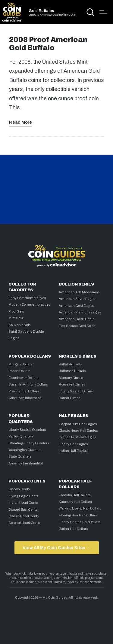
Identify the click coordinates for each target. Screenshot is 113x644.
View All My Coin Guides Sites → (56, 548)
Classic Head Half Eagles (78, 431)
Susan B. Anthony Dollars (28, 384)
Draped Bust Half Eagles (77, 437)
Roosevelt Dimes (72, 384)
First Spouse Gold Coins (77, 326)
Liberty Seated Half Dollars (79, 522)
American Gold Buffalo (77, 319)
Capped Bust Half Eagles (78, 424)
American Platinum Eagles (80, 312)
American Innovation (25, 398)
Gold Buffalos (41, 11)
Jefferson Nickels (72, 371)
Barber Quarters (21, 436)
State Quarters (20, 456)
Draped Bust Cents (23, 509)
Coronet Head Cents (24, 523)
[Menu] (103, 12)
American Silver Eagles (77, 299)
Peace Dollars (19, 371)
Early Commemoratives (27, 298)
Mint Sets (16, 318)
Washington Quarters (25, 450)
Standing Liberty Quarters (29, 443)
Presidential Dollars (24, 391)
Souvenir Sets (19, 325)
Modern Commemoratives (29, 304)
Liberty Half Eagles (73, 444)
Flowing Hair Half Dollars (78, 515)
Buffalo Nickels (70, 364)
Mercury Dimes (71, 378)
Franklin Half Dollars (75, 495)
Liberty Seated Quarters (27, 430)
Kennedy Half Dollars (75, 502)
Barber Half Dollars (73, 529)
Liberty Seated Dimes (76, 391)
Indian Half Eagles (73, 451)
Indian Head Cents (23, 503)
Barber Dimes (69, 398)
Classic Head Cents (24, 516)
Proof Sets (16, 311)
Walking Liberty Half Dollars (80, 508)
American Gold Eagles (77, 306)
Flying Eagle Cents (23, 496)
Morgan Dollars (20, 364)
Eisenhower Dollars (23, 378)
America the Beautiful (26, 463)
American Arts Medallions (79, 292)
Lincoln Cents (19, 489)
